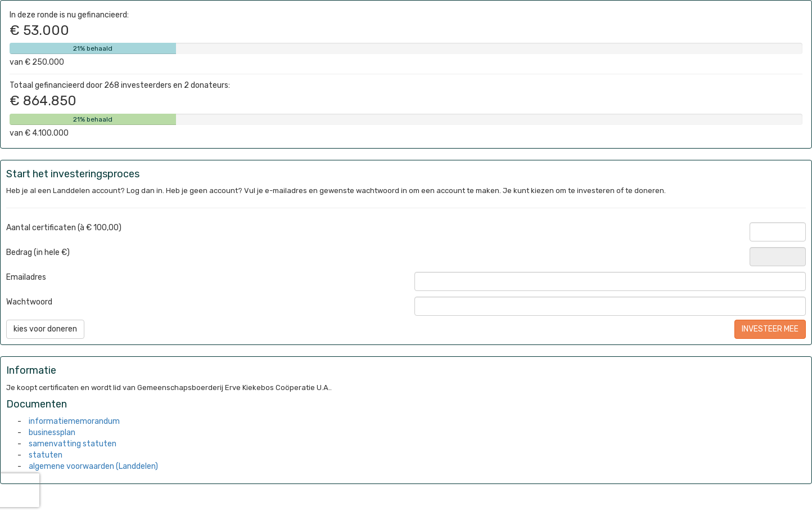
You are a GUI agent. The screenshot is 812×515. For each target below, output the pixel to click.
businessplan (52, 433)
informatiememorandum (74, 421)
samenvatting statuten (73, 444)
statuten (46, 455)
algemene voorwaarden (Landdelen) (93, 466)
